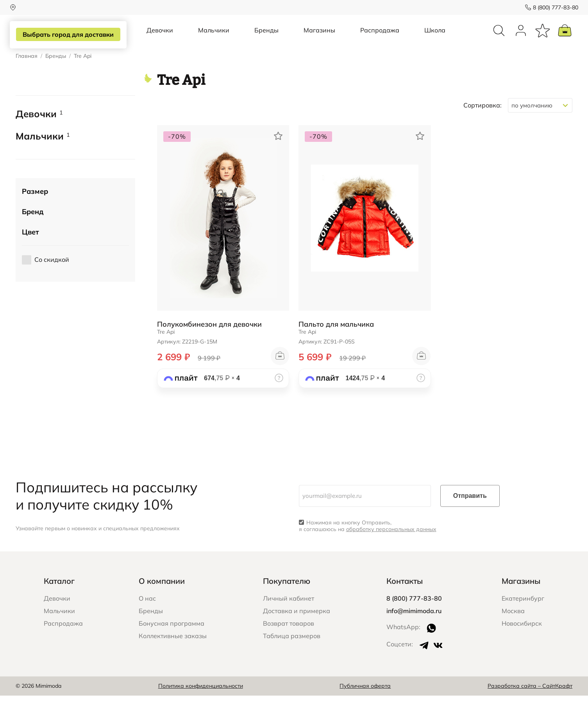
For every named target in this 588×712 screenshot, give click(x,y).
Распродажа (380, 38)
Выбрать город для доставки (69, 35)
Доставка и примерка (297, 627)
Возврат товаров (289, 640)
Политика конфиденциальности (201, 702)
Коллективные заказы (173, 652)
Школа (435, 38)
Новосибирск (522, 640)
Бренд (33, 228)
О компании (162, 597)
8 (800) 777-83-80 (550, 7)
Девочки (160, 38)
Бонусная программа (172, 640)
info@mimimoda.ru (414, 627)
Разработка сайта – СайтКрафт (530, 702)
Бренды (266, 38)
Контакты (405, 597)
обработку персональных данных (391, 546)
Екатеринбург (523, 615)
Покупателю (287, 597)
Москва (513, 627)
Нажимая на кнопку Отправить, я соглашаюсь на (368, 542)
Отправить (470, 512)
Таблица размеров (292, 652)
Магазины (319, 38)
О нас (147, 615)
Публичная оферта (365, 702)
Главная (27, 72)
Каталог (59, 597)
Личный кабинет (289, 615)
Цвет (30, 248)
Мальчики (214, 38)
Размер (35, 207)
